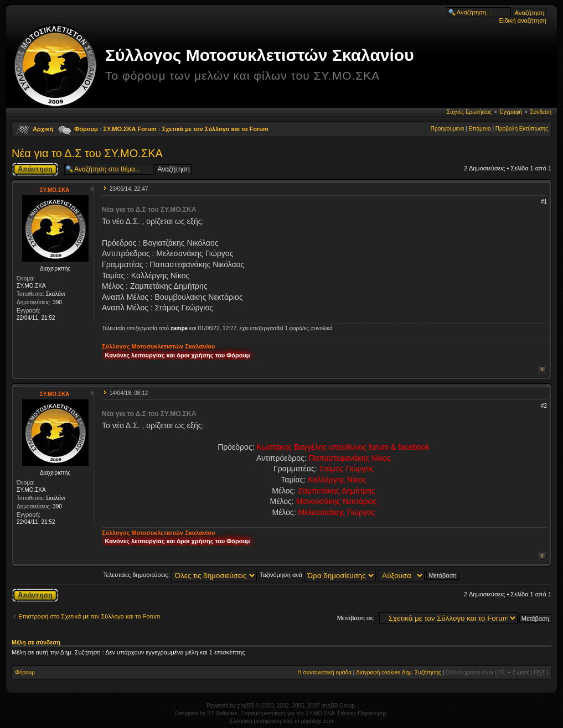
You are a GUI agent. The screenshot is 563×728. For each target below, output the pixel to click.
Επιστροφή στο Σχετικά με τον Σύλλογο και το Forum (89, 616)
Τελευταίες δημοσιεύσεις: (180, 575)
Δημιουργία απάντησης (35, 169)
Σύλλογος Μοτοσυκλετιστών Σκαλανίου (260, 55)
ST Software (222, 713)
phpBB (246, 706)
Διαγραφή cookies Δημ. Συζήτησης (399, 672)
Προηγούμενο (448, 129)
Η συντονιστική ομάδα (325, 672)
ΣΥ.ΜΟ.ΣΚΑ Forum (130, 129)
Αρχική (43, 129)
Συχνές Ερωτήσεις (469, 112)
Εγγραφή (511, 112)
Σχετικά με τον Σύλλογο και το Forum (215, 129)
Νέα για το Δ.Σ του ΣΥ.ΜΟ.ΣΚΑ (87, 153)
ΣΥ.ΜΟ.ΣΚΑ (55, 190)
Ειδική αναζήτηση (523, 20)
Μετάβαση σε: (356, 618)
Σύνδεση (541, 112)
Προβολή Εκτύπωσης (522, 129)
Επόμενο (480, 129)
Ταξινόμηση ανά (318, 575)
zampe (179, 328)
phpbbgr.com (317, 721)
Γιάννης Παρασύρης (362, 713)
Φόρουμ (86, 129)
